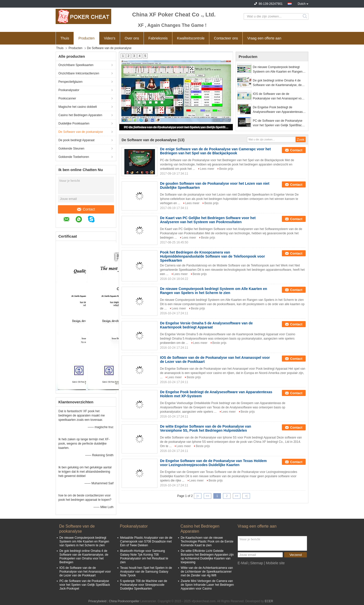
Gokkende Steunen (71, 149)
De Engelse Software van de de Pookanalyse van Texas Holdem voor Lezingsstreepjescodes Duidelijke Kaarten (213, 463)
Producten (86, 38)
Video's (110, 38)
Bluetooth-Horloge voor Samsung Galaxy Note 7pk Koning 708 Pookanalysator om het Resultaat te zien (144, 557)
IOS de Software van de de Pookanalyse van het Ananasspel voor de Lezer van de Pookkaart (278, 96)
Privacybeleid (97, 601)
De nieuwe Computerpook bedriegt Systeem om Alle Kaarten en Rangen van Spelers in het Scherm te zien (278, 70)
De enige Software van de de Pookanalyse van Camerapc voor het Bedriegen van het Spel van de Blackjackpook (215, 151)
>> (237, 496)
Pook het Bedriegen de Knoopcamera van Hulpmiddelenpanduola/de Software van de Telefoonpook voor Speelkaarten (212, 256)
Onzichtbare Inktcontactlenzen (79, 73)
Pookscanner (67, 98)
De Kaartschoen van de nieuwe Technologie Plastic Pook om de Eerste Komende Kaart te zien (207, 541)
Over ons (132, 38)
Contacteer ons (226, 38)
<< (208, 496)
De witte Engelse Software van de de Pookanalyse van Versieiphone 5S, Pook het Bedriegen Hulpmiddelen (206, 428)
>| (246, 496)
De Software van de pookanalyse (81, 132)
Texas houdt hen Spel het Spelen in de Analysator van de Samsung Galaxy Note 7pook (146, 572)
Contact (86, 209)
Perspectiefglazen (70, 82)
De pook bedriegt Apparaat (76, 140)
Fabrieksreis (158, 38)
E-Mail (243, 563)
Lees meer (207, 169)
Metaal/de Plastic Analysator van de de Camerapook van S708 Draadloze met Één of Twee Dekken (146, 541)
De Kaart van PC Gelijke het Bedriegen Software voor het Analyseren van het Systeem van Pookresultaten (208, 220)
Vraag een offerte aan (264, 38)
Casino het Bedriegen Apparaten (80, 115)
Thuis (65, 38)
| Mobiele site (274, 563)
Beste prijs (226, 169)
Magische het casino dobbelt (78, 107)
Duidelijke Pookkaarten (74, 123)
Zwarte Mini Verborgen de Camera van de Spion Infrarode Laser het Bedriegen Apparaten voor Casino (207, 585)
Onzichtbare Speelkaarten (76, 65)
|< (198, 496)
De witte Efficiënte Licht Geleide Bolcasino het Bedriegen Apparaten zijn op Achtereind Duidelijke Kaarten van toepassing (207, 557)
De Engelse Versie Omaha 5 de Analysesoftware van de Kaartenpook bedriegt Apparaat (206, 325)
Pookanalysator (69, 90)
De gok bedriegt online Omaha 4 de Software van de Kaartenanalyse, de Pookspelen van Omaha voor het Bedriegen (277, 83)
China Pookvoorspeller (124, 601)
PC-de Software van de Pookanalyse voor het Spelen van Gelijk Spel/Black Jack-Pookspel (176, 127)
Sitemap (256, 563)
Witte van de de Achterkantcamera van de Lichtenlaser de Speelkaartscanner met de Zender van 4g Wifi (207, 572)
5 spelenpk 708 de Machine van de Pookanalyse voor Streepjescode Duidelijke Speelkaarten (144, 585)
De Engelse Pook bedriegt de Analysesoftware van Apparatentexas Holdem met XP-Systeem (278, 110)
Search (305, 16)
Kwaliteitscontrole (191, 38)
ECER (269, 601)
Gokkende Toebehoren (74, 157)
